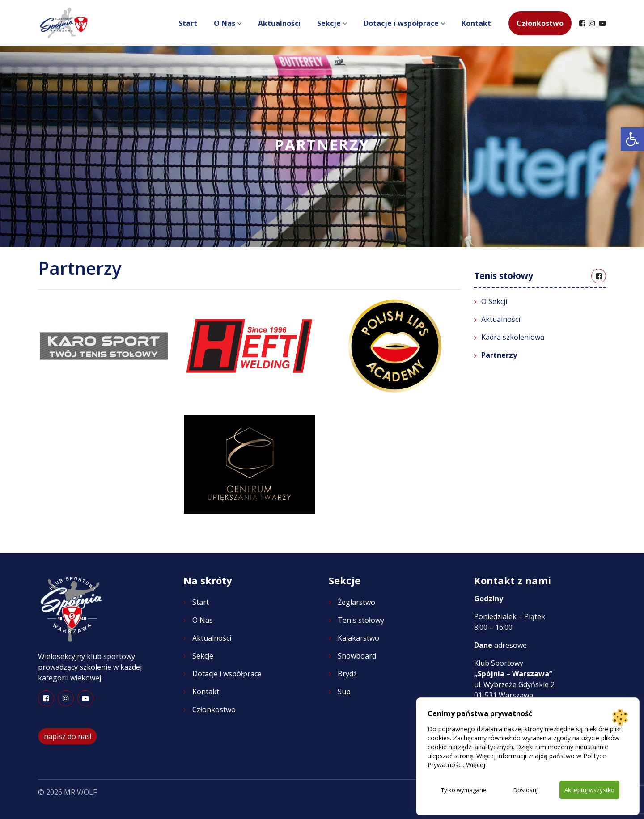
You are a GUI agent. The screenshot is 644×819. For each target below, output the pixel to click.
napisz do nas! (68, 736)
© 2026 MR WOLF (67, 792)
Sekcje (330, 23)
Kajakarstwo (358, 638)
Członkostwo (540, 23)
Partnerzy (499, 355)
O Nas (225, 23)
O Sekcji (494, 301)
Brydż (347, 674)
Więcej (476, 764)
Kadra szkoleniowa (513, 337)
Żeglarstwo (356, 602)
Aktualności (279, 23)
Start (188, 23)
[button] (632, 139)
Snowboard (357, 656)
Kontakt (476, 23)
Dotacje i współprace (402, 23)
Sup (344, 692)
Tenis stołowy (361, 620)
